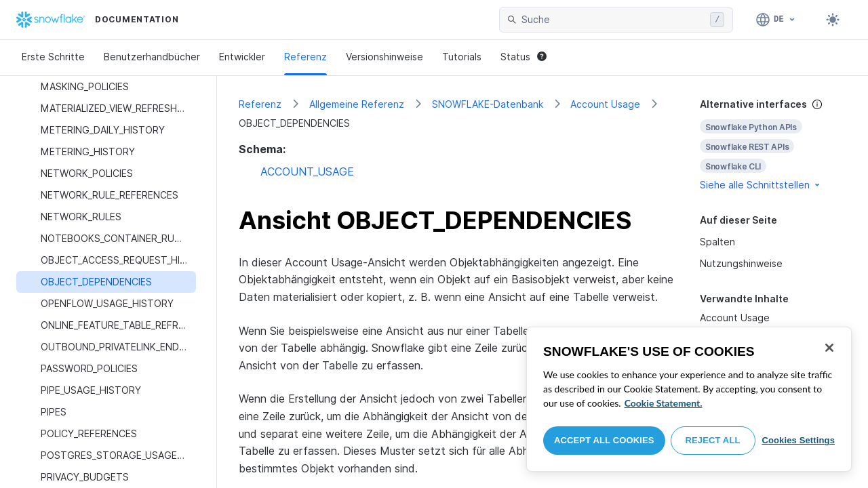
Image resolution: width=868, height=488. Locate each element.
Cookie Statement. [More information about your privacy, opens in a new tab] (664, 403)
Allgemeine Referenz (357, 104)
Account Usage (605, 104)
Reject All (713, 440)
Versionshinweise (384, 57)
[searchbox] (613, 20)
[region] (689, 399)
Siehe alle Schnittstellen (761, 185)
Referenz (305, 57)
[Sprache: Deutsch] (776, 20)
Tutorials (462, 57)
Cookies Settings (798, 440)
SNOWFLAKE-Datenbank (488, 104)
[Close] (829, 348)
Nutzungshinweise (741, 263)
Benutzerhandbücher (152, 57)
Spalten (717, 242)
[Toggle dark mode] (833, 20)
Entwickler (242, 57)
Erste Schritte (53, 57)
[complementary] (773, 145)
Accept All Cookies (604, 440)
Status (524, 57)
